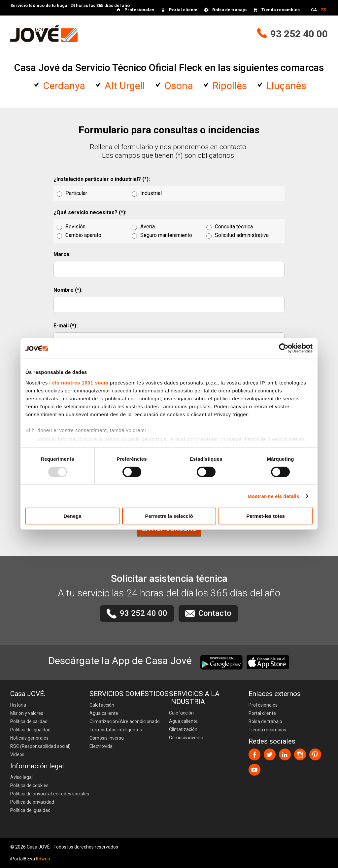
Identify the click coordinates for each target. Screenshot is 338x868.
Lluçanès (286, 86)
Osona (179, 86)
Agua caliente (104, 713)
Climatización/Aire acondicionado (125, 721)
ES (324, 10)
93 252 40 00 (299, 34)
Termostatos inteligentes (116, 730)
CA (314, 10)
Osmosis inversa (107, 738)
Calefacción (102, 705)
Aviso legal (21, 777)
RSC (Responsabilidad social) (40, 746)
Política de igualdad (30, 730)
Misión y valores (27, 713)
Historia (18, 705)
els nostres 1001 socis (80, 382)
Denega (72, 516)
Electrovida (101, 746)
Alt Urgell (125, 86)
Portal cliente (183, 10)
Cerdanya (64, 86)
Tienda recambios (281, 10)
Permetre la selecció (169, 516)
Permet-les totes (266, 516)
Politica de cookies (29, 785)
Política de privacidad (32, 802)
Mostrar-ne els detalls (273, 496)
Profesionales (139, 10)
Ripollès (230, 86)
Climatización (183, 729)
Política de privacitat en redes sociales (50, 794)
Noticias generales (29, 738)
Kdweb (43, 859)
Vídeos (17, 754)
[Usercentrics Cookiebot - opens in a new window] (284, 348)
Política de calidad (29, 721)
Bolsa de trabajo (229, 10)
